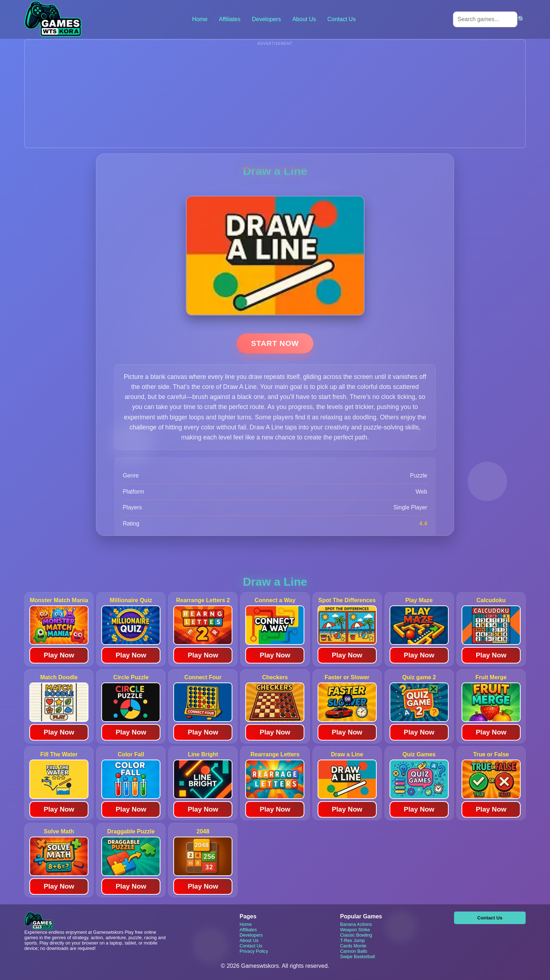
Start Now (275, 343)
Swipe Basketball (358, 957)
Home (200, 19)
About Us (304, 19)
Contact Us (341, 19)
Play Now (59, 655)
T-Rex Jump (353, 940)
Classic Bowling (356, 935)
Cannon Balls (354, 951)
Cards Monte (353, 946)
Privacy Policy (254, 951)
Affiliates (230, 19)
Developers (266, 19)
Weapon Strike (355, 930)
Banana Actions (356, 924)
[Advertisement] (275, 97)
